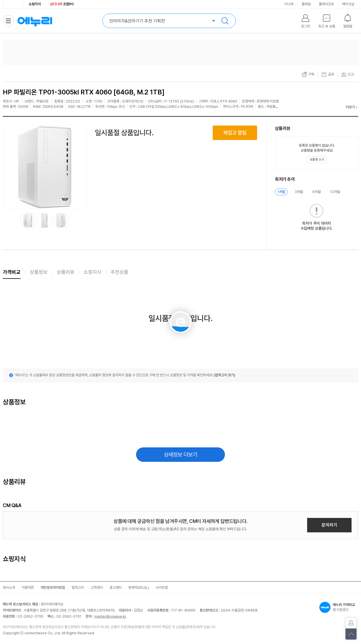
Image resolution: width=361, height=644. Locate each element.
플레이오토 (326, 4)
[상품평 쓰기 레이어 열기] (317, 160)
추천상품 (119, 272)
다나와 (289, 4)
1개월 (281, 192)
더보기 (350, 107)
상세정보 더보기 (181, 455)
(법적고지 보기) (225, 375)
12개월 (335, 192)
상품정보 (39, 272)
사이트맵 (162, 587)
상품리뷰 (66, 272)
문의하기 (329, 525)
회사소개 (9, 587)
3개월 (299, 192)
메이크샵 (348, 4)
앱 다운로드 (339, 607)
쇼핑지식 (35, 4)
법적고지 (78, 587)
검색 (225, 21)
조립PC (62, 4)
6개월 (317, 192)
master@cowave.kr (110, 616)
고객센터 (97, 587)
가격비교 (12, 272)
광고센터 (116, 587)
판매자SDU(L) (139, 587)
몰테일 (306, 4)
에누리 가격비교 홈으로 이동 (35, 21)
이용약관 (28, 587)
